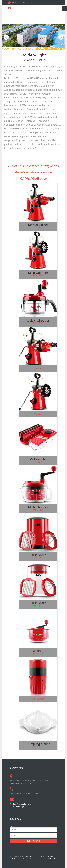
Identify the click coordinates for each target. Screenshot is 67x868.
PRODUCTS (51, 856)
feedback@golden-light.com (21, 804)
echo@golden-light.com (42, 8)
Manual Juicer (38, 225)
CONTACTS (52, 859)
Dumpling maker (38, 744)
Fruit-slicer (38, 555)
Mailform (13, 826)
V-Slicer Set (38, 459)
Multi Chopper (38, 273)
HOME (43, 856)
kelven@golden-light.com (21, 8)
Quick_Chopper (38, 321)
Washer (38, 651)
